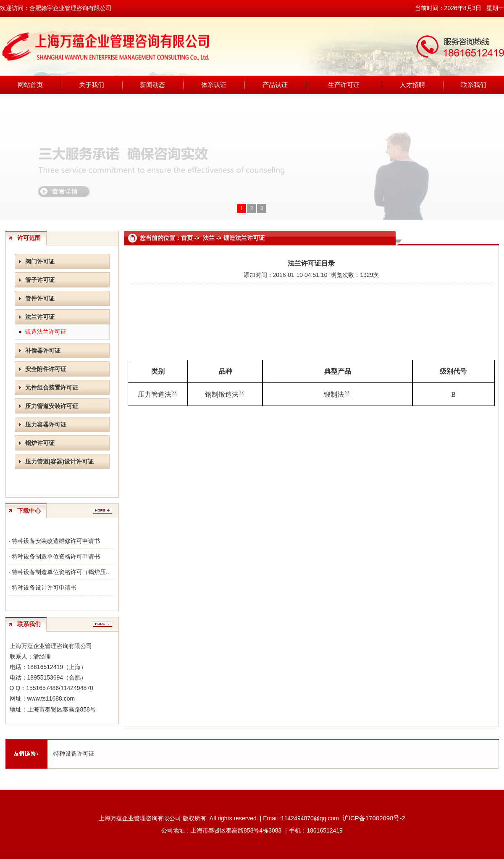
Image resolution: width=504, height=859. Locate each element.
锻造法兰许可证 (46, 332)
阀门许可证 (40, 261)
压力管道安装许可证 (52, 406)
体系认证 (214, 85)
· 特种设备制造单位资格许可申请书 (54, 556)
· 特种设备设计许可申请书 (42, 588)
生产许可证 (344, 85)
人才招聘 (412, 85)
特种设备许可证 (74, 754)
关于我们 (92, 85)
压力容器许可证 (46, 424)
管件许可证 (40, 298)
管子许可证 (40, 280)
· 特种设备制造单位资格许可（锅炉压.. (59, 572)
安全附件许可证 (46, 369)
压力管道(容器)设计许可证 (59, 461)
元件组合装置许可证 (52, 387)
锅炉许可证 (40, 443)
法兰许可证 (40, 317)
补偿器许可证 (43, 350)
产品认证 (275, 85)
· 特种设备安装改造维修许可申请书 (54, 541)
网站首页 (30, 85)
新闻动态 (152, 85)
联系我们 (474, 85)
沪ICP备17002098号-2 (374, 818)
